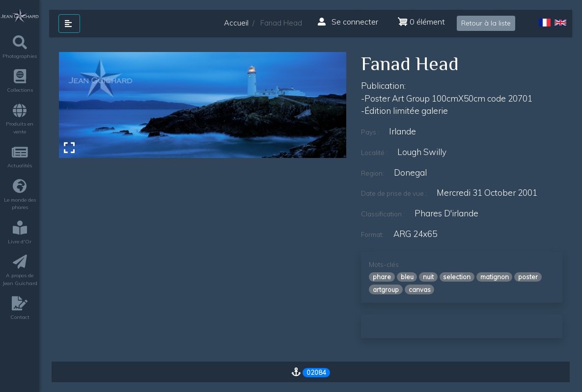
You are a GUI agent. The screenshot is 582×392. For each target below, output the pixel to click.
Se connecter (348, 22)
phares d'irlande (446, 213)
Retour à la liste (486, 23)
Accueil (236, 23)
